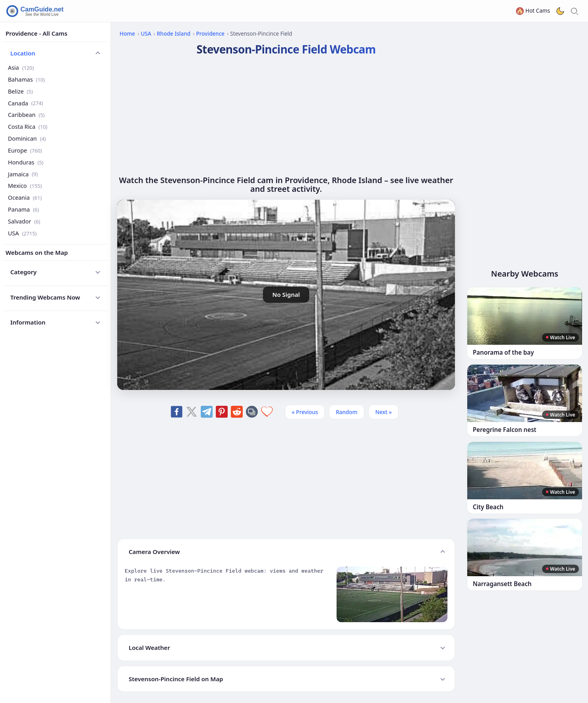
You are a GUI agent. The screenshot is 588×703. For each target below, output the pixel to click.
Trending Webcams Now (45, 297)
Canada (26, 103)
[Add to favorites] (267, 412)
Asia (21, 68)
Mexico (25, 186)
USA (22, 233)
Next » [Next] (384, 412)
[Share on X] (192, 412)
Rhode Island (174, 33)
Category (24, 272)
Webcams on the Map (37, 252)
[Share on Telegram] (207, 412)
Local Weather (149, 648)
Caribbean (26, 115)
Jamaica (23, 174)
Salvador (24, 221)
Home (127, 33)
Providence (210, 33)
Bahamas (26, 79)
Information (28, 322)
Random (347, 412)
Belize (20, 91)
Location (23, 53)
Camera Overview (154, 552)
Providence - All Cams (36, 33)
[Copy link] (252, 412)
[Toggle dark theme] (560, 11)
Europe (25, 150)
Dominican (27, 138)
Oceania (25, 198)
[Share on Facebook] (177, 412)
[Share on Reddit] (237, 412)
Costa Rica (28, 127)
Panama (23, 209)
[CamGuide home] (36, 11)
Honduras (26, 162)
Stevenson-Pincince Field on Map (176, 679)
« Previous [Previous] (305, 412)
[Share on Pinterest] (222, 412)
